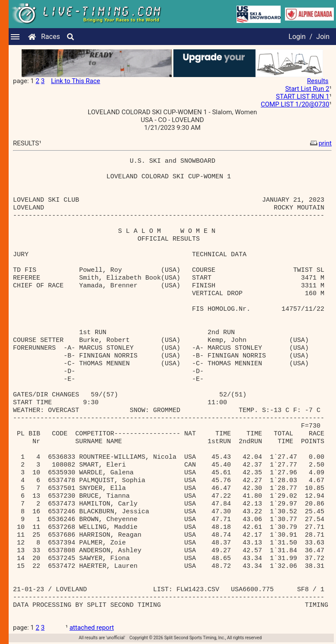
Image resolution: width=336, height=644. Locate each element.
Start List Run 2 (307, 89)
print (320, 143)
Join (323, 37)
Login (297, 37)
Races (51, 37)
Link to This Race (76, 81)
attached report (92, 628)
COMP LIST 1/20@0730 (295, 104)
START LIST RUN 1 (302, 97)
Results (318, 81)
